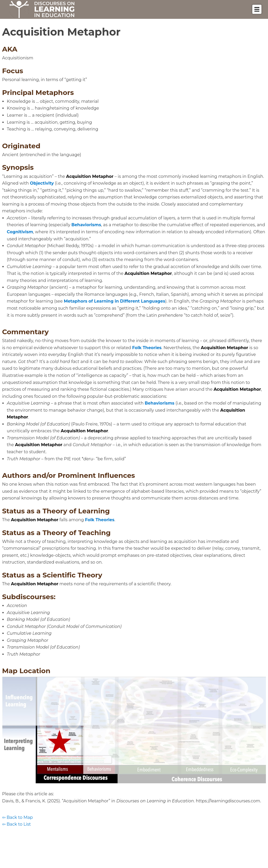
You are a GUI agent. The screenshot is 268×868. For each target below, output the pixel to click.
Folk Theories (147, 348)
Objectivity (42, 183)
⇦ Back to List (16, 824)
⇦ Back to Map (17, 817)
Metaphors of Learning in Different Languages (115, 301)
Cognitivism (20, 232)
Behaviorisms (86, 225)
